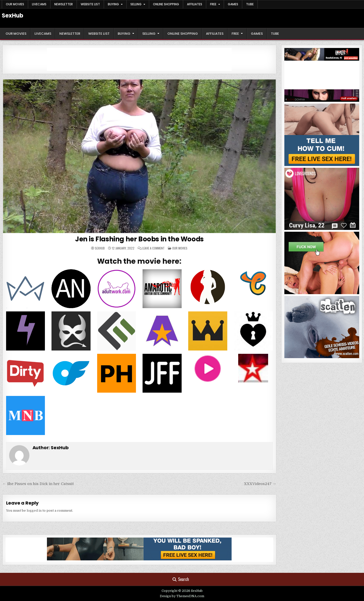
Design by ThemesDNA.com (182, 596)
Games (233, 4)
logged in (34, 511)
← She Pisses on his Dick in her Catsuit (38, 484)
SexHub (13, 16)
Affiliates (195, 4)
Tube (250, 4)
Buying (113, 4)
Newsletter (64, 4)
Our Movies (15, 4)
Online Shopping (166, 4)
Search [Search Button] (181, 579)
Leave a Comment (153, 248)
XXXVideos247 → (260, 484)
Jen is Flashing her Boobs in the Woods (139, 239)
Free (213, 4)
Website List (90, 4)
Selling (136, 4)
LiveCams (39, 4)
